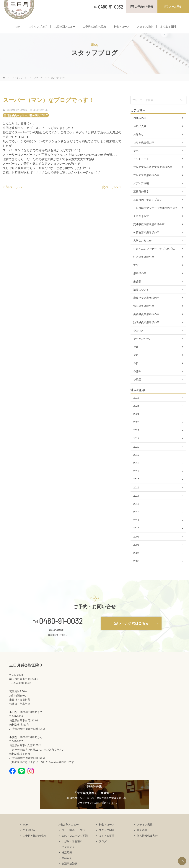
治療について (141, 297)
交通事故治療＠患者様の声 (149, 231)
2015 (136, 495)
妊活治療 (67, 860)
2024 (136, 421)
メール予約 (176, 7)
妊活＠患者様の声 (144, 264)
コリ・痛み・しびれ (73, 837)
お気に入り (140, 133)
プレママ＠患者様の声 (146, 182)
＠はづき (139, 338)
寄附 (136, 272)
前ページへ (14, 194)
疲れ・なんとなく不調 (75, 843)
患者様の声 (140, 281)
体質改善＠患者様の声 (146, 240)
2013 (136, 511)
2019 (136, 462)
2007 (136, 560)
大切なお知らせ (142, 248)
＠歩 (136, 370)
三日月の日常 (141, 199)
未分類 (137, 289)
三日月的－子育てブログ (148, 207)
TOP (17, 27)
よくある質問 (168, 27)
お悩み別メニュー (65, 27)
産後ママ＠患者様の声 (146, 305)
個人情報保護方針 (147, 843)
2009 (136, 544)
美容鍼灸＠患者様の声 (146, 321)
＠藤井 (137, 379)
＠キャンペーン (142, 346)
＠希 (136, 362)
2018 (136, 470)
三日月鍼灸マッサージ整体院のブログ (26, 122)
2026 (136, 405)
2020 (136, 454)
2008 (136, 552)
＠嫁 (136, 354)
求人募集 (142, 837)
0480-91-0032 (61, 628)
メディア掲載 (141, 191)
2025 (136, 413)
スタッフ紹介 (145, 27)
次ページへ (110, 194)
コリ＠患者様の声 (144, 150)
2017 (136, 478)
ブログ (103, 848)
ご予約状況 (29, 837)
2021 (136, 446)
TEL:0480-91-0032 (20, 690)
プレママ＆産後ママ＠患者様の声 (153, 174)
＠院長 (137, 387)
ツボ (136, 158)
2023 (136, 429)
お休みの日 (140, 125)
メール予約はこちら (133, 630)
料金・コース (122, 27)
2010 (136, 536)
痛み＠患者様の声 (144, 313)
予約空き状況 (141, 223)
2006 (136, 568)
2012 (136, 519)
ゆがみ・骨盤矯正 (72, 848)
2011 (136, 527)
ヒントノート (141, 166)
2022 (136, 438)
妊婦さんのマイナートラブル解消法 (154, 256)
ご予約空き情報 (144, 7)
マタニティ (68, 854)
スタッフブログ (38, 27)
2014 (136, 503)
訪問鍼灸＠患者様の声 (146, 330)
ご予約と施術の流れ (94, 27)
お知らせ (139, 142)
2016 (136, 487)
